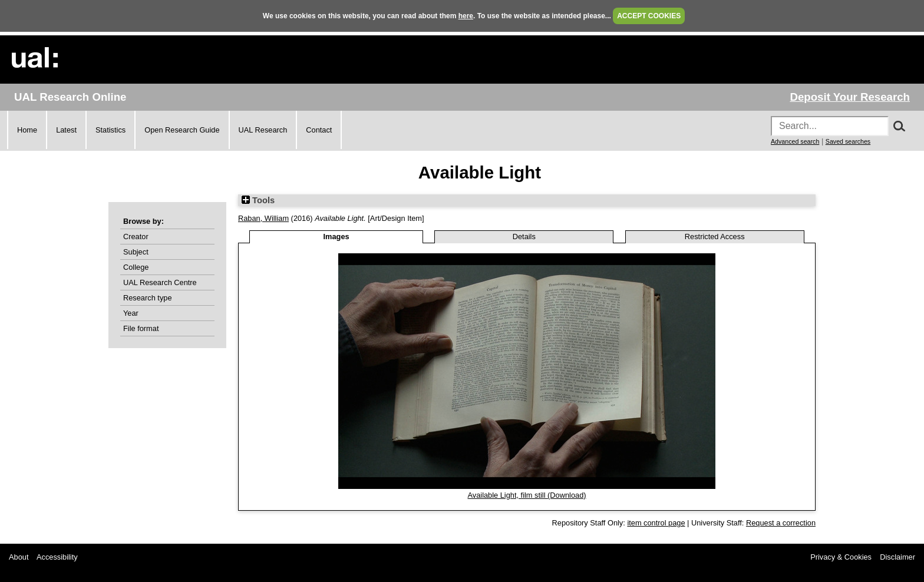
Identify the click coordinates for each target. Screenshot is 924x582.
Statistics (110, 130)
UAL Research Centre (160, 282)
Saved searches (848, 141)
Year (131, 313)
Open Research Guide (182, 130)
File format (141, 328)
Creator (136, 237)
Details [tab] (524, 237)
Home (27, 130)
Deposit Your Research (850, 97)
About (19, 557)
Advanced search (795, 141)
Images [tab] (336, 237)
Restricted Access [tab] (715, 237)
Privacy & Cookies (841, 557)
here (466, 16)
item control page (656, 523)
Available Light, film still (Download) (527, 495)
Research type (148, 298)
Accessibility (57, 557)
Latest (66, 130)
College (136, 267)
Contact (319, 130)
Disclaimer (897, 557)
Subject (136, 252)
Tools (258, 200)
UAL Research (263, 130)
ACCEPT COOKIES (649, 16)
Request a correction (781, 523)
